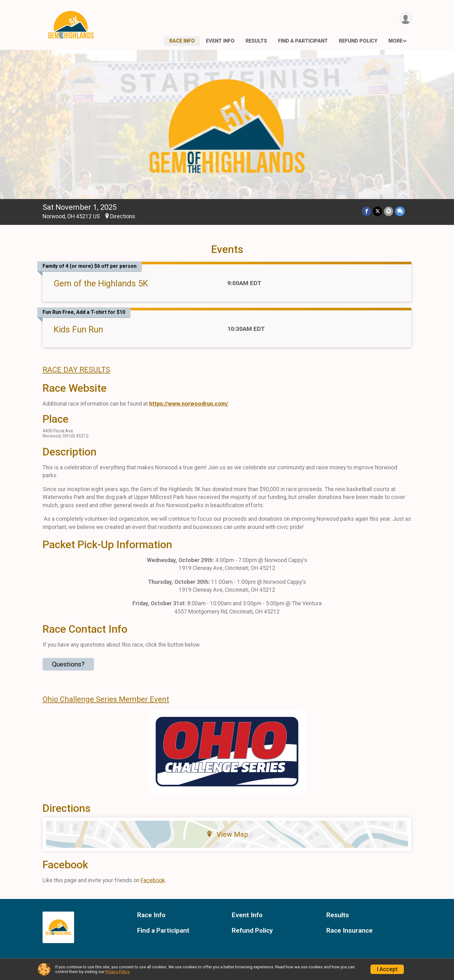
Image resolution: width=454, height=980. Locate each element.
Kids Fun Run (78, 330)
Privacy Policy (117, 972)
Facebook (153, 880)
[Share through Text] (400, 211)
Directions (123, 216)
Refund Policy (358, 41)
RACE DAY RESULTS (76, 370)
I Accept (387, 969)
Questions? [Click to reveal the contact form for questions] (68, 664)
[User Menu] (406, 18)
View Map (227, 834)
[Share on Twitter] (378, 211)
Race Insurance (349, 931)
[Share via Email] (389, 211)
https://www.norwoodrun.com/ (189, 404)
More (396, 41)
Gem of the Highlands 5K (101, 284)
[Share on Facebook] (367, 211)
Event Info (220, 41)
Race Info (182, 41)
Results (256, 41)
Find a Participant (303, 41)
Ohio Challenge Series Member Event (106, 699)
